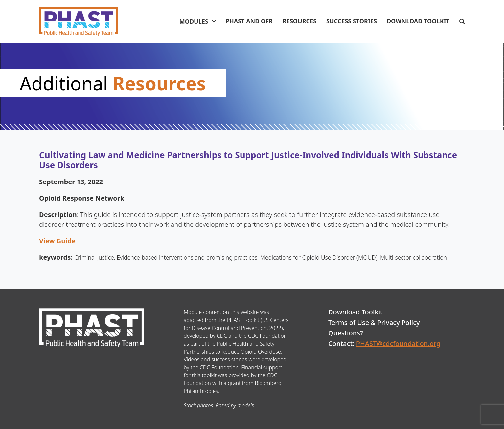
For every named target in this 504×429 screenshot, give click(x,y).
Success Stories (352, 21)
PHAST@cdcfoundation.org (398, 343)
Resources (299, 21)
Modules (194, 21)
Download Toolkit (418, 21)
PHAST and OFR (249, 21)
